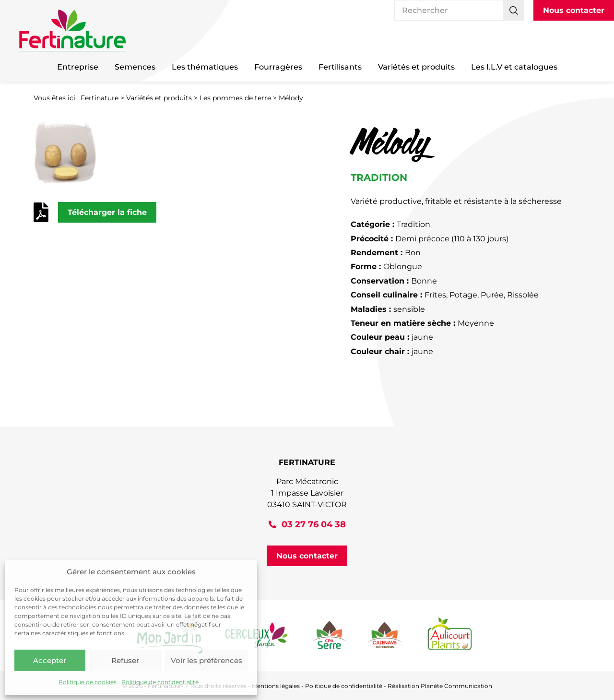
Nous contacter (574, 10)
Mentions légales (276, 686)
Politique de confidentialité (160, 682)
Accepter (50, 660)
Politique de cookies (88, 682)
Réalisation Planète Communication (440, 686)
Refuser (125, 660)
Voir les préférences (207, 660)
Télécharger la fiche (107, 212)
